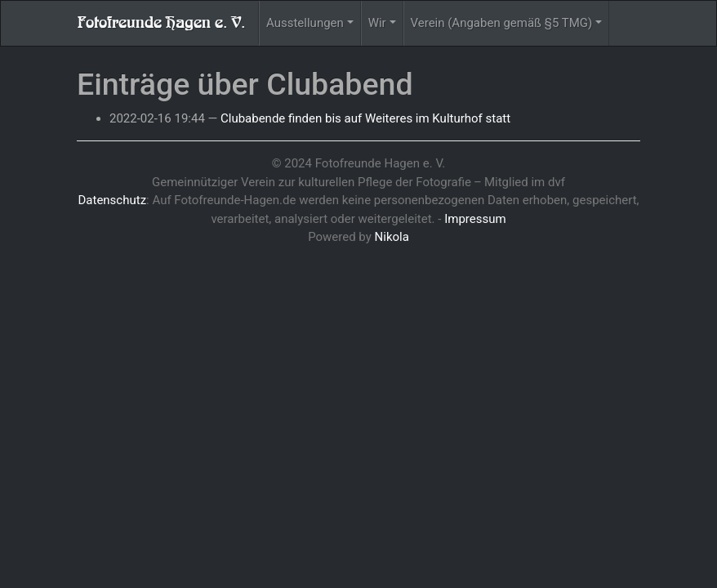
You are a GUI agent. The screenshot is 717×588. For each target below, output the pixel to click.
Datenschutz (112, 200)
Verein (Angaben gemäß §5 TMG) (502, 23)
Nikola (392, 237)
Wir (377, 23)
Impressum (475, 219)
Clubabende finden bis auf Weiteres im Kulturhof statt (365, 118)
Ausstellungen (305, 23)
